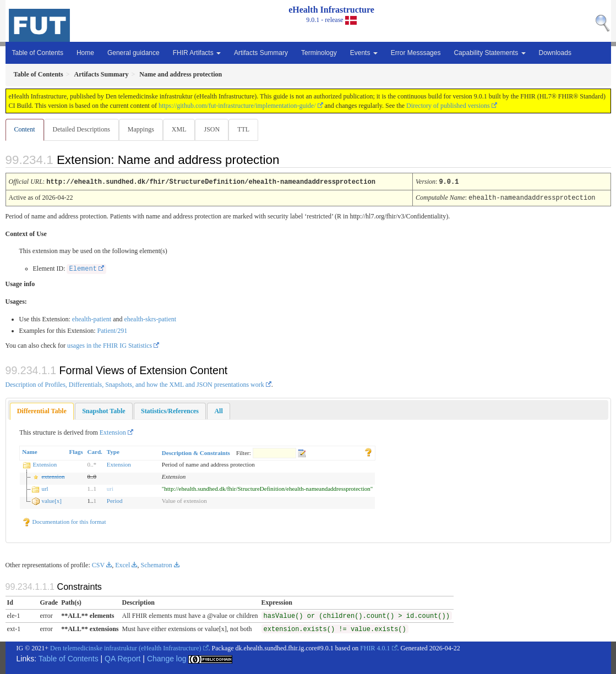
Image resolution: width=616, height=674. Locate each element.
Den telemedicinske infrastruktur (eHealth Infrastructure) (126, 648)
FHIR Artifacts (197, 53)
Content (25, 129)
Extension (113, 432)
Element (83, 268)
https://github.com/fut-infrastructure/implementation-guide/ (237, 106)
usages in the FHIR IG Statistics (110, 345)
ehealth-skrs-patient (150, 319)
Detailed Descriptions (83, 129)
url (45, 488)
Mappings (143, 129)
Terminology (319, 53)
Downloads (555, 53)
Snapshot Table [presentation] (103, 410)
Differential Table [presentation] (42, 410)
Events (364, 53)
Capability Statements (489, 53)
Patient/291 (112, 330)
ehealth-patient (92, 319)
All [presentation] (218, 410)
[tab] (42, 411)
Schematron (156, 565)
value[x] (51, 500)
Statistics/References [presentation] (170, 410)
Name (30, 451)
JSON (216, 129)
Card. (95, 451)
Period (115, 500)
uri (110, 488)
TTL (249, 129)
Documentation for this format (64, 521)
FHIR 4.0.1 (375, 648)
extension (53, 476)
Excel (122, 565)
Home (85, 53)
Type (113, 451)
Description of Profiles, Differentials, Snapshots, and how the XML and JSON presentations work (135, 384)
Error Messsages (416, 53)
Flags (76, 451)
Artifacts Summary (261, 53)
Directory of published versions (448, 106)
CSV (98, 565)
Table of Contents (38, 53)
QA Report (122, 658)
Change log (167, 658)
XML (182, 129)
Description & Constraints (196, 452)
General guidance (133, 53)
